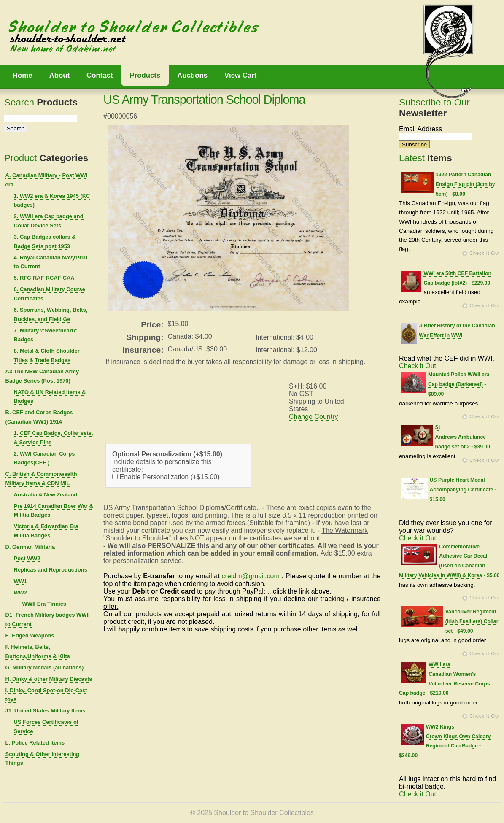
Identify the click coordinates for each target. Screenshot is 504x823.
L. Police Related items (35, 743)
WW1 (21, 581)
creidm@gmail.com (251, 576)
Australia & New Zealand (46, 495)
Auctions (192, 75)
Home (23, 75)
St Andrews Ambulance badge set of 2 (460, 437)
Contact (100, 75)
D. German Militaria (30, 547)
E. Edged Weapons (30, 635)
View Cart (240, 75)
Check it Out (485, 253)
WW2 (21, 592)
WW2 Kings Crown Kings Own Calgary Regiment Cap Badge (458, 737)
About (59, 75)
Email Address (420, 129)
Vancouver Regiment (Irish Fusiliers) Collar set (472, 621)
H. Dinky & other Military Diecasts (49, 679)
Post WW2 (27, 558)
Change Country (314, 417)
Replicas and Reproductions (51, 570)
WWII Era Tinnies (44, 604)
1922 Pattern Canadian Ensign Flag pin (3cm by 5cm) (465, 184)
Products (145, 75)
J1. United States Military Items (46, 711)
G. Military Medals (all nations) (45, 668)
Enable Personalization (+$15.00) (166, 477)
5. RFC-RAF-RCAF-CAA (44, 278)
